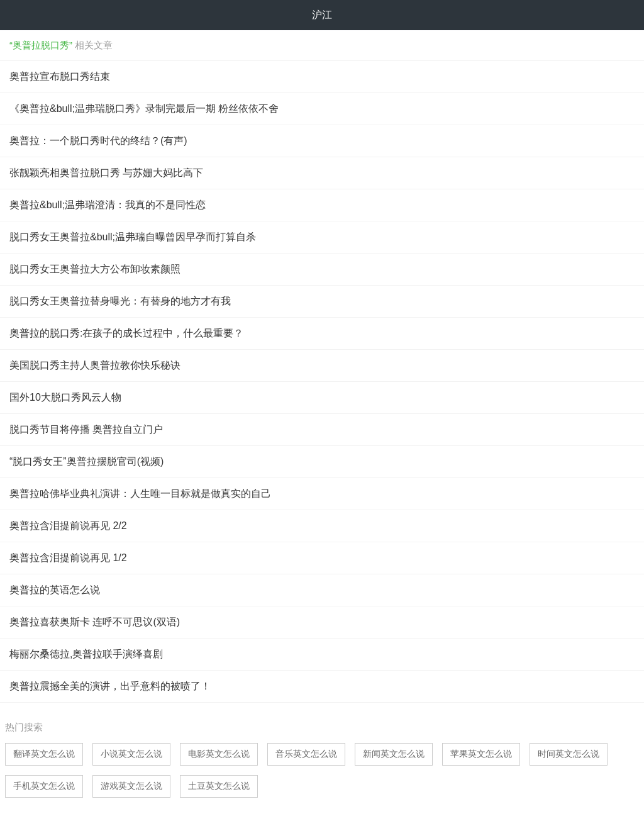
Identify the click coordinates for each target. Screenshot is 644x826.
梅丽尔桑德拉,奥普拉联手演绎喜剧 (86, 654)
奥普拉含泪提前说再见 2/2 (68, 526)
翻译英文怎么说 (44, 754)
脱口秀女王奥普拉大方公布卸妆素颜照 (95, 269)
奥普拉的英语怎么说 (55, 590)
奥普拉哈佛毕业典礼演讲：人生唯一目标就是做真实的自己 (140, 494)
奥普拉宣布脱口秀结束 (60, 76)
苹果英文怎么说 (481, 754)
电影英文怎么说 (219, 754)
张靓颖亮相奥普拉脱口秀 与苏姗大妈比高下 (106, 173)
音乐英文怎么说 (306, 754)
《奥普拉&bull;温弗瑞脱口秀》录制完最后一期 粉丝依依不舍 (144, 109)
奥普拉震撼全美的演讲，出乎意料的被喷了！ (110, 686)
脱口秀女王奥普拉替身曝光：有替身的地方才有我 (120, 301)
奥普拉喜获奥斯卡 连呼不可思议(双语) (95, 622)
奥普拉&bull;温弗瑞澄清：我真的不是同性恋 (108, 205)
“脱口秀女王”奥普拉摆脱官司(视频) (86, 461)
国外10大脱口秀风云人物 (65, 397)
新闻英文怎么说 (394, 754)
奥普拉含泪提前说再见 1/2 (68, 558)
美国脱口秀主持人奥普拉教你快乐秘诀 (95, 365)
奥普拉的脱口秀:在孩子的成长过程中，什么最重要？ (126, 333)
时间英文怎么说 (569, 754)
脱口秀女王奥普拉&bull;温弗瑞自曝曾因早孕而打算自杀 (133, 237)
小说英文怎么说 (131, 754)
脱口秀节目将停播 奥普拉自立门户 (86, 429)
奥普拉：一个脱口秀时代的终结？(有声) (98, 141)
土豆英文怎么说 (219, 786)
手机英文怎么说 (44, 786)
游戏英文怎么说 (131, 786)
